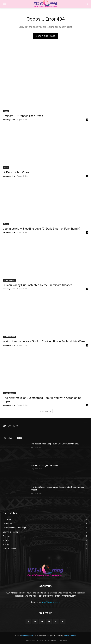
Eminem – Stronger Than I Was (23, 116)
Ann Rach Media (70, 635)
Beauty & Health (9, 280)
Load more (46, 411)
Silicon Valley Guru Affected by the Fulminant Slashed (38, 285)
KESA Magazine (27, 635)
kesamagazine (9, 120)
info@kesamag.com (51, 602)
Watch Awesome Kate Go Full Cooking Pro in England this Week (44, 341)
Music (6, 111)
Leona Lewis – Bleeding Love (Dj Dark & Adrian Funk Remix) (41, 229)
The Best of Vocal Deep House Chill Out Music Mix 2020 (55, 444)
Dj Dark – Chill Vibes (16, 172)
